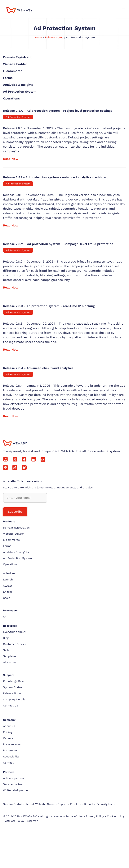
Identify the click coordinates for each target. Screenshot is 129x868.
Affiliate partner (14, 778)
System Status (13, 687)
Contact (8, 763)
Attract (8, 586)
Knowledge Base (14, 681)
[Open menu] (124, 10)
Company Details (14, 699)
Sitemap (33, 821)
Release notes (54, 37)
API (5, 617)
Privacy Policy (95, 816)
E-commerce (11, 540)
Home (38, 37)
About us (9, 726)
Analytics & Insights (16, 552)
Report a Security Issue (100, 804)
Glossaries (10, 662)
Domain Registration (16, 528)
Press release (12, 744)
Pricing (8, 732)
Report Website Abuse (40, 804)
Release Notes (12, 693)
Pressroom (10, 750)
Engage (8, 592)
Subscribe (15, 512)
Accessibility (11, 756)
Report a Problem (69, 804)
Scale (7, 598)
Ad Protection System (18, 117)
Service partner (13, 784)
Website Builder (13, 534)
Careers (8, 738)
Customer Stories (15, 644)
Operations (10, 564)
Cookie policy (116, 816)
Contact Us (10, 706)
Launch (8, 579)
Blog (6, 638)
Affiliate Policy (15, 821)
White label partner (16, 790)
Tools (6, 650)
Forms (7, 546)
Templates (10, 656)
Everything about (14, 632)
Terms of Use (74, 816)
